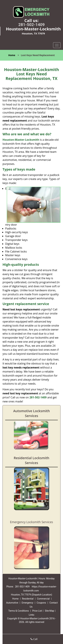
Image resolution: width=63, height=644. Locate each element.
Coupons (41, 603)
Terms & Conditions (18, 611)
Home (12, 55)
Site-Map (49, 611)
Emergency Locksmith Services (32, 522)
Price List (37, 611)
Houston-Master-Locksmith (21, 140)
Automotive (12, 603)
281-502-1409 (32, 25)
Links (32, 615)
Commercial (43, 599)
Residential (28, 599)
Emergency (27, 603)
